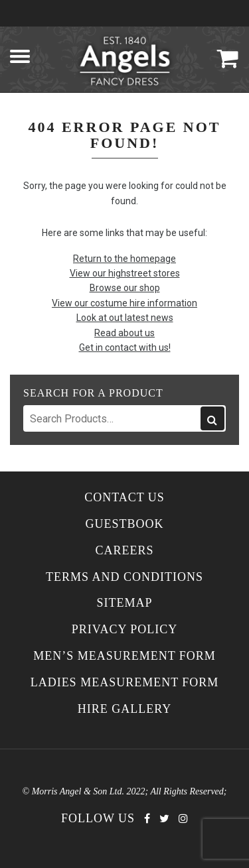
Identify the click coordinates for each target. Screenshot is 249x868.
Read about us (124, 333)
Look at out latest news (125, 318)
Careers (124, 551)
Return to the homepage (124, 259)
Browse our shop (125, 288)
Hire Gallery (125, 709)
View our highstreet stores (125, 273)
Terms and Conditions (124, 577)
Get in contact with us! (125, 347)
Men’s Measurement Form (124, 656)
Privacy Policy (125, 630)
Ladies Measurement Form (125, 683)
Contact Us (124, 498)
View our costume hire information (124, 303)
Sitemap (124, 603)
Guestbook (124, 524)
